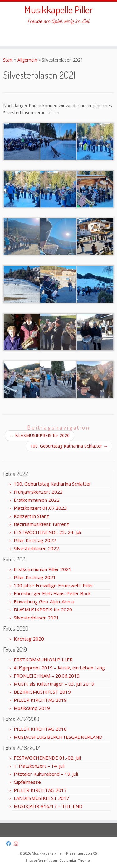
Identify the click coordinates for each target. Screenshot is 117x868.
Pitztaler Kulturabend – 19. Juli (46, 774)
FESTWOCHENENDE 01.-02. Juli (47, 758)
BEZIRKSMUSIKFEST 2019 (42, 692)
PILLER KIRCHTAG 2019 (40, 700)
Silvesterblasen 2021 (36, 618)
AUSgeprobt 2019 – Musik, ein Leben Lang (59, 668)
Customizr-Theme (75, 860)
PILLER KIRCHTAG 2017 (40, 790)
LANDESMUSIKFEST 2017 (41, 798)
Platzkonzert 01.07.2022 (40, 508)
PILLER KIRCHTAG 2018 (40, 729)
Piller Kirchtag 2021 (35, 577)
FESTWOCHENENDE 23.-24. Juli (47, 532)
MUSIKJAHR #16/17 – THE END (48, 806)
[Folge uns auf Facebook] (10, 844)
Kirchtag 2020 (29, 639)
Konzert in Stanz (31, 516)
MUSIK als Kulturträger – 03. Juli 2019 (54, 684)
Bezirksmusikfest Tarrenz (41, 524)
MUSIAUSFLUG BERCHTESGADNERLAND (58, 737)
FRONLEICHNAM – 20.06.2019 (47, 676)
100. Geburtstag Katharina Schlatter (69, 446)
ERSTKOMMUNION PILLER (43, 660)
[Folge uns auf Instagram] (18, 844)
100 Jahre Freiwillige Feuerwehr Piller (54, 585)
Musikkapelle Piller (59, 10)
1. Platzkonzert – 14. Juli (39, 766)
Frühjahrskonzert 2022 (38, 492)
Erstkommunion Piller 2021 (43, 569)
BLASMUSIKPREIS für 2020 (39, 435)
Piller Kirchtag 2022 (35, 540)
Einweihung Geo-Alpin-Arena (44, 601)
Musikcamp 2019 (32, 708)
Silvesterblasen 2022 (36, 548)
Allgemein (27, 60)
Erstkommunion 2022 (37, 500)
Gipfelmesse (27, 782)
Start (8, 60)
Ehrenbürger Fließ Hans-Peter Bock (52, 593)
